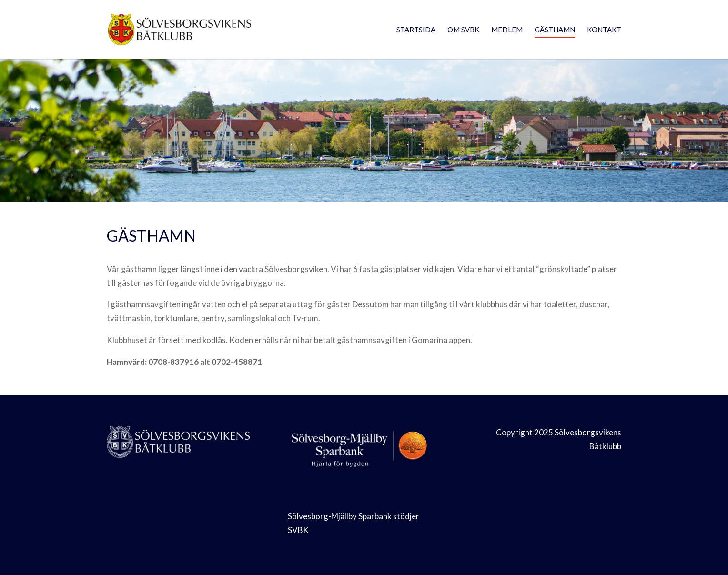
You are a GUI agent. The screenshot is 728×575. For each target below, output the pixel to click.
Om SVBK (463, 30)
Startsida (416, 30)
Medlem (507, 30)
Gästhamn (555, 30)
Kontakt (604, 30)
